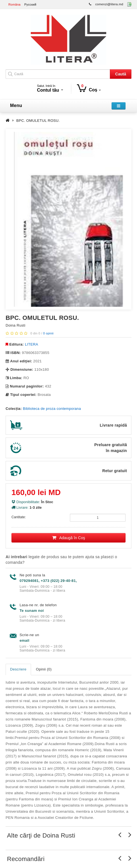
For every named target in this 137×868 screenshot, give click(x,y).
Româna (15, 4)
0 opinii (48, 333)
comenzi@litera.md (109, 4)
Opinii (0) (44, 669)
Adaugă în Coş (69, 538)
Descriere (18, 669)
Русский (30, 4)
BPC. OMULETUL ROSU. (38, 121)
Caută (121, 74)
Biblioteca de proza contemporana (52, 409)
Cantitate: (19, 517)
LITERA (31, 344)
